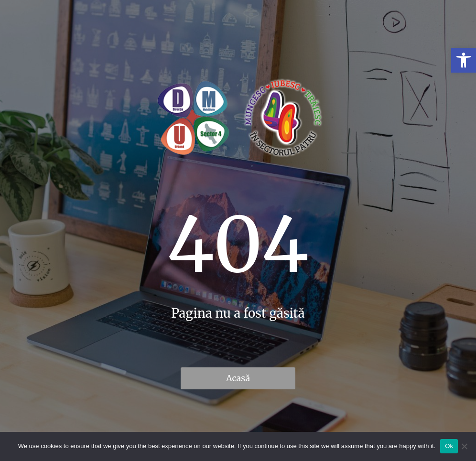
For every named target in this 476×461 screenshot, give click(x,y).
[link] (464, 60)
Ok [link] (449, 446)
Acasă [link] (238, 378)
